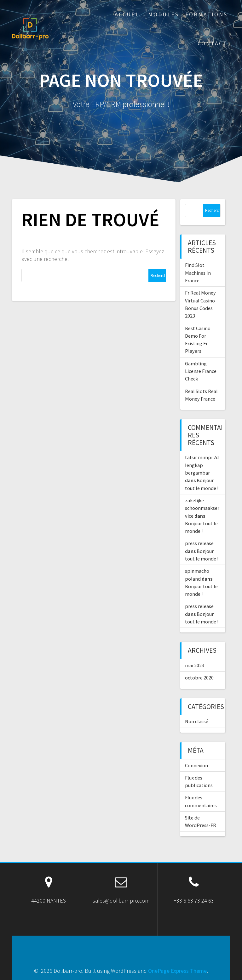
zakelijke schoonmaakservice (202, 508)
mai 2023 (195, 665)
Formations (206, 14)
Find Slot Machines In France (198, 273)
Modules (164, 14)
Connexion (196, 765)
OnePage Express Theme (177, 971)
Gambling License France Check (201, 371)
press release (199, 543)
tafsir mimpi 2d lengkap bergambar (202, 465)
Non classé (197, 721)
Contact (213, 43)
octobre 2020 (199, 678)
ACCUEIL (128, 14)
